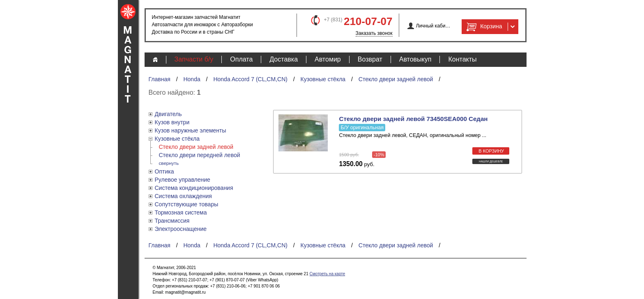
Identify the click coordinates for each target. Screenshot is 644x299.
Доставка (284, 59)
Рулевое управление (183, 180)
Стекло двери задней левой (396, 79)
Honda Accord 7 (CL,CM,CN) (250, 79)
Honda (192, 79)
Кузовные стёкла (323, 79)
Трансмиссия (172, 221)
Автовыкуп (415, 59)
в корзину (491, 151)
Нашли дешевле (491, 161)
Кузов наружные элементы (191, 130)
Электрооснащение (181, 229)
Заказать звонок (374, 33)
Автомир (328, 59)
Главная (160, 79)
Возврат (370, 59)
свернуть (169, 163)
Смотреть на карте (327, 274)
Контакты (462, 59)
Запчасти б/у (194, 59)
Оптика (164, 171)
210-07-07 (368, 21)
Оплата (241, 59)
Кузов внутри (172, 122)
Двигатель (168, 114)
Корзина (483, 27)
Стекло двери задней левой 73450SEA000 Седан (413, 119)
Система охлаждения (183, 196)
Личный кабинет (434, 26)
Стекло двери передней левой (200, 155)
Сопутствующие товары (187, 204)
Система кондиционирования (194, 188)
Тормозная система (181, 212)
